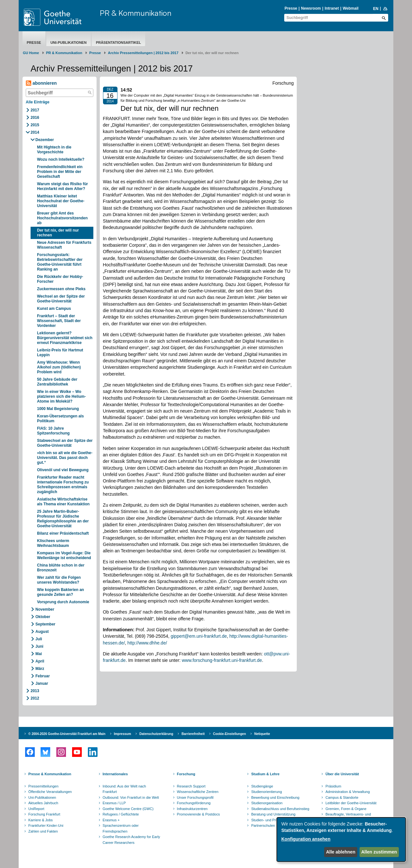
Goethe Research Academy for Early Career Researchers (131, 840)
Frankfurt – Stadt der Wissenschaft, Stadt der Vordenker (59, 321)
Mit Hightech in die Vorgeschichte (54, 150)
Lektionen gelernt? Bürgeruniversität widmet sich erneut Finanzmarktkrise (65, 338)
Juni (39, 646)
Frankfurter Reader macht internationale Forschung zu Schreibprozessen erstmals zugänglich (63, 485)
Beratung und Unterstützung (273, 814)
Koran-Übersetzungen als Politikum (60, 419)
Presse (291, 8)
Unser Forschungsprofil (195, 797)
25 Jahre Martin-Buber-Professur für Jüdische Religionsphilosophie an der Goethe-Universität (63, 519)
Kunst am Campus (54, 309)
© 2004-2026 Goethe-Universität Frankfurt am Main (67, 734)
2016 (35, 118)
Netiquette (262, 734)
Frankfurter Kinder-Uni (46, 825)
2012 (35, 698)
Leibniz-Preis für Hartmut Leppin (60, 353)
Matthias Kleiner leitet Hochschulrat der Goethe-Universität (61, 201)
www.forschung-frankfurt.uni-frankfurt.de (222, 660)
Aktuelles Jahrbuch (43, 803)
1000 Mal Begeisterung (58, 409)
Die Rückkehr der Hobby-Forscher (60, 279)
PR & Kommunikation (136, 13)
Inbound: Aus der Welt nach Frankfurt (124, 789)
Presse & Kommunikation (50, 774)
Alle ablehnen (341, 852)
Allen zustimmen (379, 852)
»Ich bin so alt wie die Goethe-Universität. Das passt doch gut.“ (65, 458)
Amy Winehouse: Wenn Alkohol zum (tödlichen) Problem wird (59, 367)
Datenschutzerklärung (156, 734)
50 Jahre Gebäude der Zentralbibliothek (57, 382)
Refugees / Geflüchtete (121, 814)
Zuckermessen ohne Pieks (61, 289)
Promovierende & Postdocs (198, 814)
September (45, 624)
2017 (35, 110)
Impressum (122, 734)
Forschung (186, 774)
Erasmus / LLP (114, 803)
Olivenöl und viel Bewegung (63, 470)
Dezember (45, 140)
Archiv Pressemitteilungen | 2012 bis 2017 (143, 53)
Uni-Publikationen (69, 43)
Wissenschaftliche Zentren (198, 792)
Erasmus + (111, 820)
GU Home (31, 53)
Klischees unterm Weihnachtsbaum (53, 543)
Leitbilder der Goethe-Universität (351, 803)
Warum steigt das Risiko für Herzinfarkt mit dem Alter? (62, 186)
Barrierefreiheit (193, 734)
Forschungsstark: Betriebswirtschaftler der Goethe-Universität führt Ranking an (60, 262)
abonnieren (41, 83)
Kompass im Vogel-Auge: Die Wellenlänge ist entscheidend (64, 555)
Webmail (351, 8)
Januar (42, 683)
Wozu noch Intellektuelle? (61, 159)
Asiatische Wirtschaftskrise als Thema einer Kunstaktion (63, 502)
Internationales (115, 774)
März (40, 669)
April (40, 661)
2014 (35, 132)
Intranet (332, 8)
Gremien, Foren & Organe (346, 809)
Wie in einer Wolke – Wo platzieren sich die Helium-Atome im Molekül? (61, 396)
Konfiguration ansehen (306, 839)
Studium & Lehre (265, 774)
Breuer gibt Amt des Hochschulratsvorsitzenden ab (62, 218)
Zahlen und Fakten (43, 831)
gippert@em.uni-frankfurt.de (199, 636)
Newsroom (311, 8)
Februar (43, 676)
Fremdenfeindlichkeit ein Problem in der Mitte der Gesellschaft (60, 172)
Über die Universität (342, 774)
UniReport (36, 809)
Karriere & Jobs (41, 820)
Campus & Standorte (342, 797)
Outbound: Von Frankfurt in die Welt (131, 797)
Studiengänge (262, 786)
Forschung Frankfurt (44, 814)
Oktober (43, 617)
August (42, 632)
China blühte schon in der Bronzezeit (61, 568)
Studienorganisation (267, 803)
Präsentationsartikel (118, 43)
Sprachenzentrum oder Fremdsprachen (121, 828)
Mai (39, 654)
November (45, 609)
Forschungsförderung (194, 803)
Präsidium (333, 786)
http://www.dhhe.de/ (147, 643)
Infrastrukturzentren (192, 809)
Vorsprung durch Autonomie (63, 602)
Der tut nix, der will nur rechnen (58, 233)
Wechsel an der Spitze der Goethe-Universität (61, 299)
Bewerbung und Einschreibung (275, 797)
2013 (35, 691)
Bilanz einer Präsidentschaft (63, 533)
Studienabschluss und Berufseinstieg (280, 809)
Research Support (191, 786)
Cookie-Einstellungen (229, 734)
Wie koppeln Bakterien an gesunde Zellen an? (61, 592)
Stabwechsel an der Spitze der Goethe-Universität (65, 443)
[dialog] (341, 839)
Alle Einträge (37, 102)
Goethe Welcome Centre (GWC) (128, 809)
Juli (39, 639)
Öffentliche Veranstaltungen (50, 792)
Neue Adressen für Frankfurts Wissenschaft (64, 245)
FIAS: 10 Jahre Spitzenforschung (53, 431)
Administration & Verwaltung (348, 792)
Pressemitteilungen (43, 786)
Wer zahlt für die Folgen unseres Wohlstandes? (59, 580)
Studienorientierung (266, 792)
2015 (35, 125)
